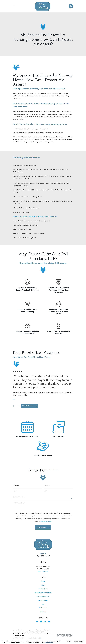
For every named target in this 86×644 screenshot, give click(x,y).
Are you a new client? (19, 497)
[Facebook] (41, 622)
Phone (15, 491)
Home (43, 581)
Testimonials (43, 608)
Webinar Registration (43, 597)
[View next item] (18, 406)
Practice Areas (43, 589)
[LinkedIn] (45, 622)
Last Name (47, 485)
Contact (43, 612)
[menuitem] (43, 165)
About (43, 585)
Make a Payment (43, 600)
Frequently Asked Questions (43, 593)
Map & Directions (43, 572)
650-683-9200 (43, 556)
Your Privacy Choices (34, 638)
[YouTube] (49, 622)
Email (46, 491)
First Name (16, 485)
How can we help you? (19, 503)
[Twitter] (37, 622)
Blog (43, 604)
